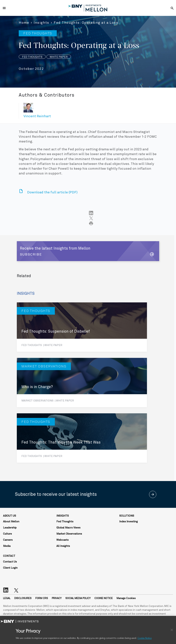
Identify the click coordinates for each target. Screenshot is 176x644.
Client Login (10, 568)
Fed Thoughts (65, 522)
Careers (8, 540)
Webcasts (62, 540)
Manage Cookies (126, 598)
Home (24, 23)
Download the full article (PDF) (52, 192)
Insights (41, 23)
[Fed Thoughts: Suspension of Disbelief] (82, 327)
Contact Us (10, 562)
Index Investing (129, 522)
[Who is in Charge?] (82, 383)
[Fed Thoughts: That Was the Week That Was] (82, 438)
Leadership (10, 528)
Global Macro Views (68, 528)
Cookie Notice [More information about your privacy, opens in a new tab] (145, 638)
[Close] (172, 630)
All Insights (63, 546)
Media (7, 546)
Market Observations (69, 534)
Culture (7, 534)
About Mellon (11, 522)
